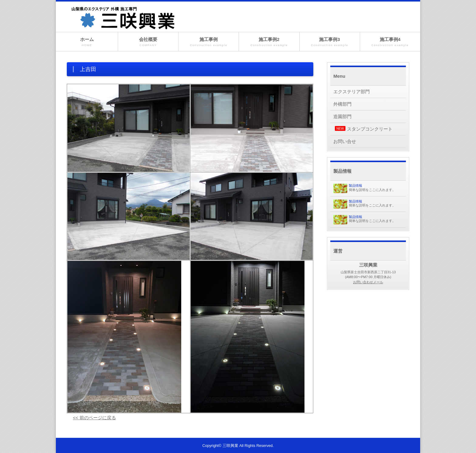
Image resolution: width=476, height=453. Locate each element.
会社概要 (148, 42)
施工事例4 (390, 42)
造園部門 (342, 116)
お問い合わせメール (368, 282)
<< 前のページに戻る (94, 418)
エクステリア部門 (352, 92)
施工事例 (209, 42)
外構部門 (342, 104)
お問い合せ (345, 141)
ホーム (87, 42)
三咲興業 (230, 446)
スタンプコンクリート (364, 129)
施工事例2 (269, 42)
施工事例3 (330, 42)
